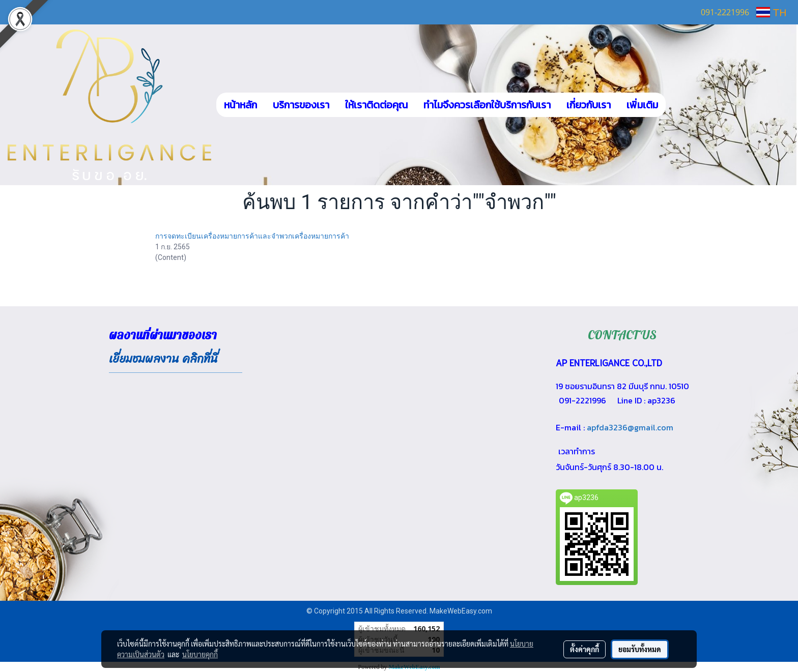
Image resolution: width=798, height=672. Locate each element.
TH (771, 12)
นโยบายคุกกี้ (200, 654)
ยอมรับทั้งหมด (640, 649)
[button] (681, 105)
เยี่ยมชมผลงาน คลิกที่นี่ (163, 359)
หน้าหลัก (240, 105)
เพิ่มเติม (642, 105)
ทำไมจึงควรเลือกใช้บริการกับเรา (487, 105)
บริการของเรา (301, 105)
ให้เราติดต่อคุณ (376, 105)
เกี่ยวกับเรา (589, 105)
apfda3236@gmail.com (630, 427)
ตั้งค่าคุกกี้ (585, 649)
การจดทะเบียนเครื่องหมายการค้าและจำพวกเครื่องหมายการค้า (252, 236)
